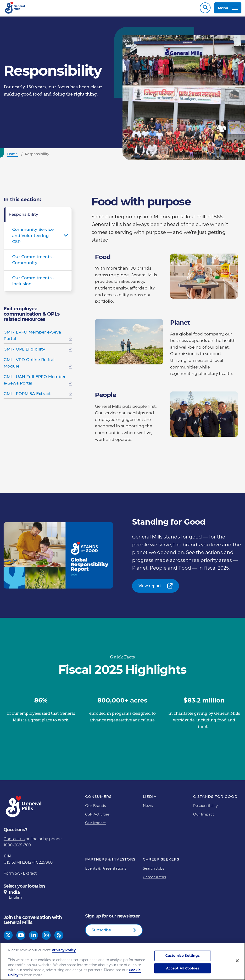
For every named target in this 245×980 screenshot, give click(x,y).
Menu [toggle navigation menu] (228, 9)
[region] (122, 961)
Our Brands (95, 808)
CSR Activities (97, 817)
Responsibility (23, 217)
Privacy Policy (64, 950)
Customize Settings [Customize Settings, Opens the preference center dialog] (183, 956)
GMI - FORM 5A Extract (27, 396)
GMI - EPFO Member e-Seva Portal (32, 338)
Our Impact (96, 825)
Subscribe (101, 932)
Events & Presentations (106, 871)
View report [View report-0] (150, 588)
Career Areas (154, 879)
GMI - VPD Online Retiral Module (29, 365)
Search (205, 9)
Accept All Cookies (183, 968)
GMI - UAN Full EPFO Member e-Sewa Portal (35, 382)
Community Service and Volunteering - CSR (33, 238)
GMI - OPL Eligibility (24, 351)
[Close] (237, 961)
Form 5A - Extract (20, 876)
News (148, 808)
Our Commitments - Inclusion (33, 283)
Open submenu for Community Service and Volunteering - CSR (66, 238)
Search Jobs (153, 871)
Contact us (14, 841)
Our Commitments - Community (33, 262)
